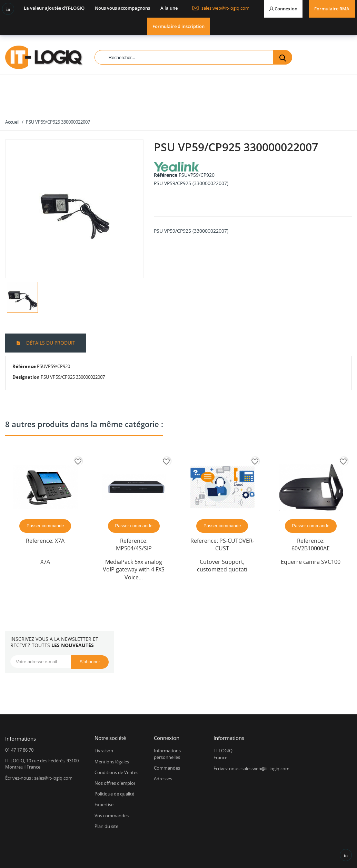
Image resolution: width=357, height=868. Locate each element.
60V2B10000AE (311, 548)
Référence (166, 175)
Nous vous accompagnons (122, 8)
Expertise (104, 804)
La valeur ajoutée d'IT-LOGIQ (54, 8)
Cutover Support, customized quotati (222, 566)
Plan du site (106, 826)
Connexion (167, 738)
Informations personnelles (167, 754)
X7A (60, 541)
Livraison (104, 751)
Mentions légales (112, 762)
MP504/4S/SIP (134, 548)
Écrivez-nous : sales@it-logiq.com (39, 778)
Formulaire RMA (332, 9)
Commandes (167, 768)
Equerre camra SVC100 (311, 562)
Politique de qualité (114, 794)
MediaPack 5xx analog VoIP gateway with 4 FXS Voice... (134, 570)
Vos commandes (112, 816)
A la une (169, 8)
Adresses (163, 779)
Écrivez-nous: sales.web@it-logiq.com (251, 769)
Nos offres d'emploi (115, 783)
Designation (26, 377)
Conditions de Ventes (116, 772)
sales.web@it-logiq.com (221, 8)
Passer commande (45, 526)
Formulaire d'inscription (178, 26)
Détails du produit (50, 343)
